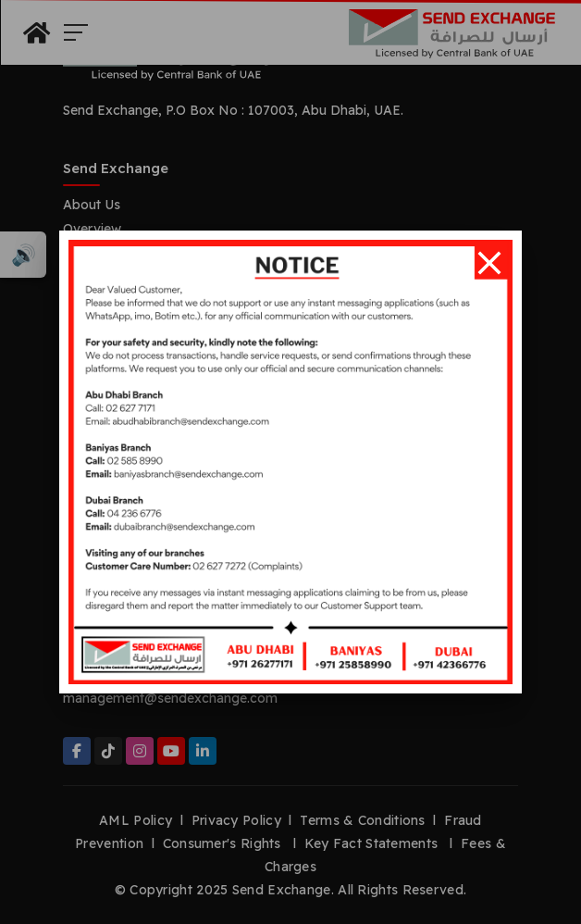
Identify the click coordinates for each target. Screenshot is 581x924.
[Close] (489, 263)
